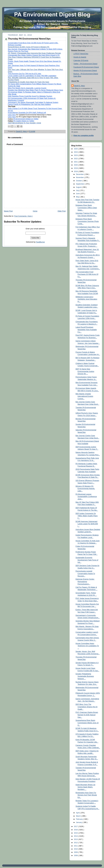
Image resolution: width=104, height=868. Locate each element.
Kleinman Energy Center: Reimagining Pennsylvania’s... (85, 582)
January (79, 822)
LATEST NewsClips (81, 54)
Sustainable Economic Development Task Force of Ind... (87, 560)
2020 (76, 165)
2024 (76, 152)
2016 (76, 830)
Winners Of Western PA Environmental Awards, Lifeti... (85, 489)
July (78, 190)
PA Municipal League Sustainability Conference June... (86, 497)
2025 (76, 149)
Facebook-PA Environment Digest (86, 67)
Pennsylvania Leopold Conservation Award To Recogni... (85, 574)
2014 (76, 836)
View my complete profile (84, 136)
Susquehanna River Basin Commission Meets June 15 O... (87, 723)
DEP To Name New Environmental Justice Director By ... (85, 371)
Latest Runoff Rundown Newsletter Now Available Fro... (86, 330)
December (80, 174)
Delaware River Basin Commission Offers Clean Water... (86, 208)
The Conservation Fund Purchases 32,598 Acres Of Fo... (87, 274)
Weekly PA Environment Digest (85, 71)
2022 (76, 159)
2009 (76, 852)
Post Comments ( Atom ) (24, 216)
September (80, 184)
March (79, 816)
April (78, 813)
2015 (76, 833)
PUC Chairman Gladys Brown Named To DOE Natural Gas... (87, 715)
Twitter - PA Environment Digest (85, 64)
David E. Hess (79, 86)
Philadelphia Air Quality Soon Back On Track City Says (29, 82)
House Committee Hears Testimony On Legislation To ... (87, 646)
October (79, 181)
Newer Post (8, 211)
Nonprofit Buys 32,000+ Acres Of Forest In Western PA (29, 47)
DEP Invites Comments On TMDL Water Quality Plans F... (87, 516)
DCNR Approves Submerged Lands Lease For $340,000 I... (87, 524)
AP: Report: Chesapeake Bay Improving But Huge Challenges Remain (34, 53)
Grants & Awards (80, 57)
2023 (76, 155)
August (79, 187)
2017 (76, 826)
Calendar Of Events (81, 61)
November (80, 177)
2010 (76, 849)
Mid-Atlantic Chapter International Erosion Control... (84, 396)
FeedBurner (40, 242)
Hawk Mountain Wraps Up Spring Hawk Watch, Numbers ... (85, 787)
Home (35, 211)
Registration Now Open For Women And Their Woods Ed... (86, 795)
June (78, 194)
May (78, 197)
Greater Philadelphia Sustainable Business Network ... (85, 676)
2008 (76, 856)
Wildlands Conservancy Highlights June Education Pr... (86, 299)
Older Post (62, 211)
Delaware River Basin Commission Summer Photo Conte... (87, 221)
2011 (76, 846)
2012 (76, 843)
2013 (76, 839)
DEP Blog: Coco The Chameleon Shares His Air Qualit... (87, 707)
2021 (76, 162)
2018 (76, 171)
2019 (76, 168)
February (80, 819)
